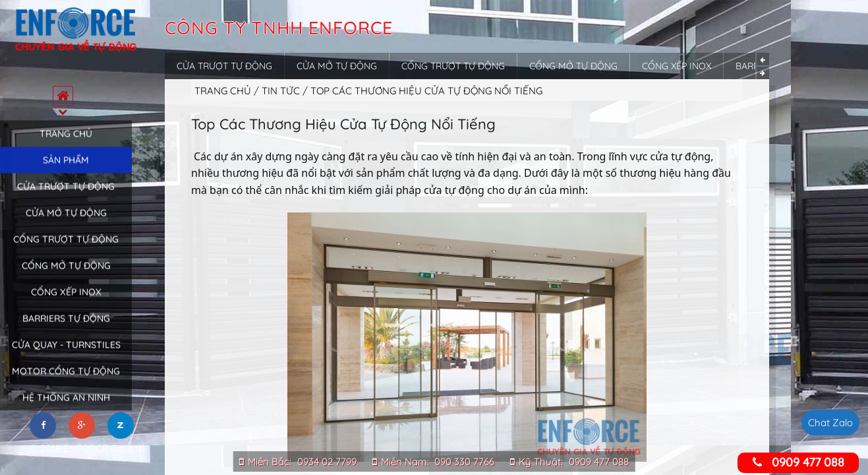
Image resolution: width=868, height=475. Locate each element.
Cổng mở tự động (66, 279)
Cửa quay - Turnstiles (66, 358)
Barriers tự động (66, 332)
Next (763, 73)
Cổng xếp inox (66, 305)
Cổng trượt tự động (66, 253)
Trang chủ (66, 147)
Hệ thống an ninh (66, 411)
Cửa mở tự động (66, 226)
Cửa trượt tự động (66, 200)
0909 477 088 (599, 461)
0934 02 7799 (327, 461)
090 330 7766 (464, 461)
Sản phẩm (66, 174)
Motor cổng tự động (66, 385)
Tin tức (282, 91)
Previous (763, 59)
